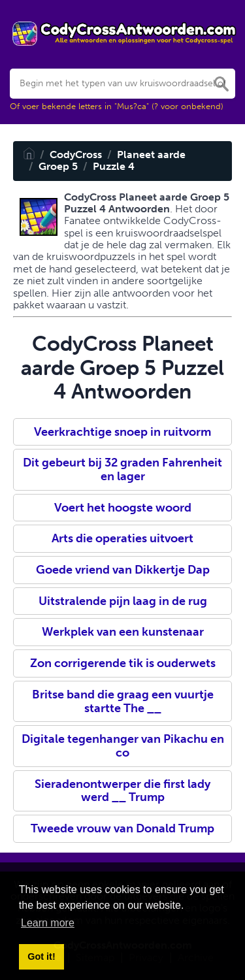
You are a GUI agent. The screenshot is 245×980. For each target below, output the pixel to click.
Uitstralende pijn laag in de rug (123, 601)
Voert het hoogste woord (123, 508)
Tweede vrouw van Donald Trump (122, 828)
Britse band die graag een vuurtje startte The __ (123, 701)
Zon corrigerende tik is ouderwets (123, 663)
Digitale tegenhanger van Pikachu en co (123, 746)
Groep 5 (58, 166)
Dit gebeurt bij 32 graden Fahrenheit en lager (122, 469)
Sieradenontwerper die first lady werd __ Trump (122, 791)
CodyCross (76, 155)
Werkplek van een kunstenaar (123, 632)
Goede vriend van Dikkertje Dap (123, 570)
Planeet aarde (151, 155)
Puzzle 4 (114, 166)
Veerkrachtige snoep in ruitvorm (122, 432)
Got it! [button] (41, 956)
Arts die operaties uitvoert (122, 538)
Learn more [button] (48, 923)
